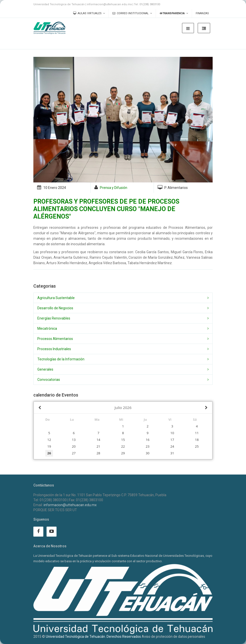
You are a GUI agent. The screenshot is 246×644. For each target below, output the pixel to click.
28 (98, 453)
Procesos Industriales (54, 349)
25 (197, 446)
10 (172, 433)
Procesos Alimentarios (55, 339)
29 (123, 453)
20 (74, 446)
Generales (45, 369)
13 (74, 440)
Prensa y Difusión (114, 188)
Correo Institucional (131, 13)
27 (74, 453)
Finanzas (202, 13)
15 (123, 440)
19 (49, 446)
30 (148, 453)
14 (98, 440)
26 (49, 453)
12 (49, 440)
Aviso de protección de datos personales (173, 637)
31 (172, 453)
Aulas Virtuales (87, 13)
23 (148, 446)
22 (123, 446)
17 (172, 440)
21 (98, 446)
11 (197, 433)
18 (197, 440)
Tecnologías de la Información (61, 359)
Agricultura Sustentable (56, 298)
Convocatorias (49, 380)
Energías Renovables (54, 318)
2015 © (39, 637)
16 (148, 440)
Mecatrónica (47, 328)
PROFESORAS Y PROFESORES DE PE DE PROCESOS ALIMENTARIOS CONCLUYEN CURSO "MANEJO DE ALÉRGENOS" (106, 209)
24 (172, 446)
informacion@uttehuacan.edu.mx (70, 505)
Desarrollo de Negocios (55, 308)
